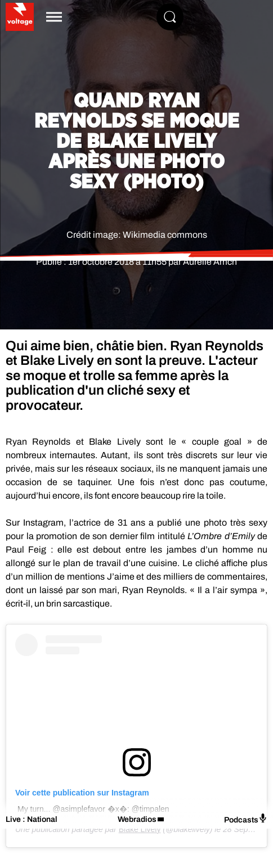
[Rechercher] (170, 17)
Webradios (137, 819)
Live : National (32, 819)
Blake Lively (140, 829)
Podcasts (246, 819)
